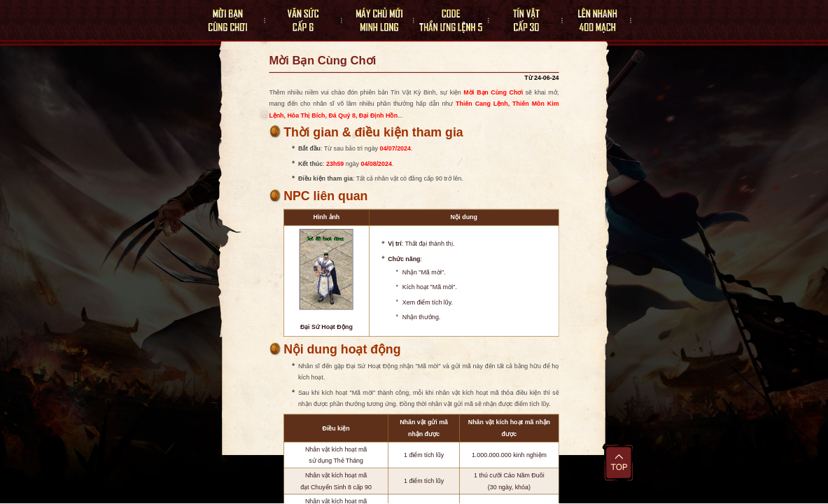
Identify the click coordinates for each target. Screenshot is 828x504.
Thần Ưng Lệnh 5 (445, 21)
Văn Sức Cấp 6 (295, 21)
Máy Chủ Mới (370, 21)
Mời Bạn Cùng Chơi (224, 21)
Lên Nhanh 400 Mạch (596, 21)
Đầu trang (619, 462)
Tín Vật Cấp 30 (521, 21)
